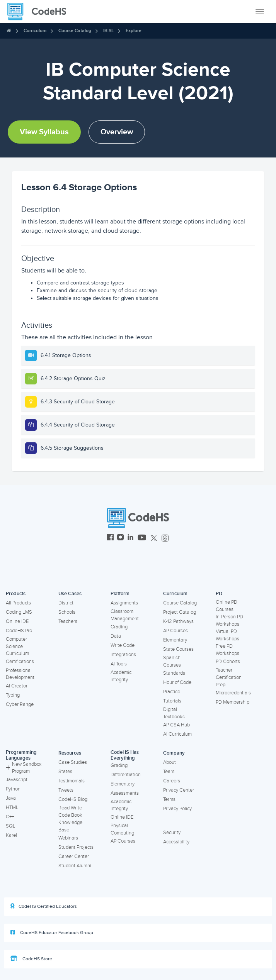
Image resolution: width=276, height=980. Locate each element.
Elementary (175, 640)
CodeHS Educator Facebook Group (52, 933)
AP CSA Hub (176, 725)
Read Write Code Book (70, 812)
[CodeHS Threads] (165, 538)
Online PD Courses (227, 606)
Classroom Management (125, 615)
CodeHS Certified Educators (44, 906)
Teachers (68, 621)
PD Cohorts (228, 662)
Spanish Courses (172, 661)
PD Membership (233, 702)
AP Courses (175, 631)
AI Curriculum (177, 734)
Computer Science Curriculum (17, 646)
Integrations (123, 655)
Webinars (68, 838)
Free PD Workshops (227, 650)
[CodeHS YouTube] (142, 538)
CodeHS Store (31, 959)
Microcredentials (233, 693)
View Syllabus (44, 132)
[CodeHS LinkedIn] (130, 538)
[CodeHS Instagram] (120, 538)
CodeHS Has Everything (125, 755)
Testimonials (72, 781)
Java (11, 798)
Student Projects (76, 847)
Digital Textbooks (174, 713)
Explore (134, 31)
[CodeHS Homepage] (40, 12)
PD (219, 594)
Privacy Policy (177, 809)
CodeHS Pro (19, 631)
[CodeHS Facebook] (110, 538)
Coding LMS (19, 612)
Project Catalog (180, 612)
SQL (11, 826)
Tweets (66, 790)
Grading (119, 627)
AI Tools (119, 664)
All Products (18, 603)
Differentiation (126, 775)
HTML (12, 807)
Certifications (20, 662)
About (170, 762)
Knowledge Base (70, 826)
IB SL (108, 31)
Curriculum (35, 31)
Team (169, 772)
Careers (172, 781)
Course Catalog (75, 31)
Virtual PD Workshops (227, 635)
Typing (13, 695)
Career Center (74, 856)
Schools (67, 612)
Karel (11, 835)
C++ (10, 817)
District (66, 603)
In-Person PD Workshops (229, 620)
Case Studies (73, 762)
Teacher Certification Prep (229, 677)
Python (13, 789)
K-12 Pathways (178, 621)
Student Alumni (75, 866)
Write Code (123, 645)
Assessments (125, 793)
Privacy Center (179, 790)
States (65, 772)
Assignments (124, 603)
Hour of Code (177, 682)
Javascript (17, 780)
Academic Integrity (121, 676)
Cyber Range (20, 704)
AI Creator (17, 686)
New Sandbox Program (24, 768)
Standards (174, 673)
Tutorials (172, 701)
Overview (117, 132)
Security (172, 833)
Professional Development (20, 674)
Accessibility (176, 842)
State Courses (178, 649)
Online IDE (17, 621)
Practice (172, 692)
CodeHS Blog (73, 799)
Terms (169, 799)
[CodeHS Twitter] (154, 538)
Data (116, 636)
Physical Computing (122, 829)
